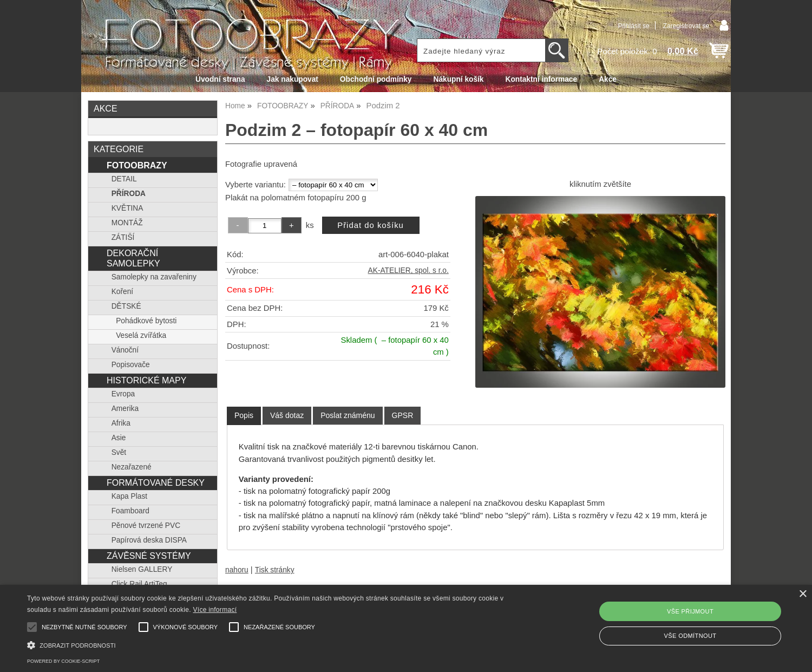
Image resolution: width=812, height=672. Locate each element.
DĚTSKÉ (126, 306)
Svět (119, 452)
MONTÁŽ (127, 223)
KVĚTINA (127, 208)
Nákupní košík (458, 79)
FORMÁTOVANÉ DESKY (156, 482)
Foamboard (130, 511)
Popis (244, 415)
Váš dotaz (287, 415)
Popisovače (131, 365)
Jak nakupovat (293, 79)
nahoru (237, 570)
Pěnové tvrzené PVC (146, 526)
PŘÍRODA (129, 194)
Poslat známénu (348, 415)
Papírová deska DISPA (149, 540)
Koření (122, 292)
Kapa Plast (129, 496)
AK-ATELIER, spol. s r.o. (408, 270)
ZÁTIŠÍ (123, 237)
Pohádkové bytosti (146, 321)
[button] (273, 644)
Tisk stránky (275, 570)
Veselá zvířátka (141, 335)
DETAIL (124, 179)
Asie (119, 438)
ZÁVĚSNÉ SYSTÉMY (149, 556)
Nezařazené (132, 467)
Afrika (121, 423)
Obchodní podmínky (376, 79)
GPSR (403, 415)
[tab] (244, 416)
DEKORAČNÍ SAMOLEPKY (133, 258)
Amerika (125, 409)
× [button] (803, 594)
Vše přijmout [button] (690, 611)
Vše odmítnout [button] (690, 636)
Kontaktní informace (542, 79)
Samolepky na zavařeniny (154, 277)
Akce (608, 79)
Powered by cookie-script (63, 661)
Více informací (215, 610)
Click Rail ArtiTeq (139, 584)
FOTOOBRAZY (137, 165)
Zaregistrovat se (686, 26)
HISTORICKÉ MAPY (146, 380)
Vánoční (125, 350)
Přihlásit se (633, 26)
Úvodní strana (220, 79)
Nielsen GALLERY (142, 569)
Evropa (123, 394)
